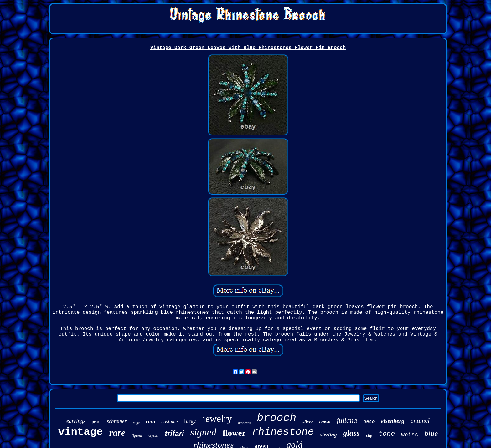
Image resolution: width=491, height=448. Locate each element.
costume (169, 422)
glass (351, 433)
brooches (244, 423)
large (190, 421)
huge (136, 423)
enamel (420, 420)
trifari (174, 433)
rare (117, 433)
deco (369, 422)
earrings (76, 421)
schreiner (117, 421)
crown (325, 422)
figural (137, 435)
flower (234, 433)
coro (150, 422)
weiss (410, 435)
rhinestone (283, 432)
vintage (81, 432)
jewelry (217, 419)
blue (431, 433)
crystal (153, 435)
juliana (347, 420)
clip (369, 435)
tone (387, 434)
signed (204, 432)
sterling (329, 435)
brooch (277, 418)
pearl (96, 422)
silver (308, 422)
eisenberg (393, 421)
